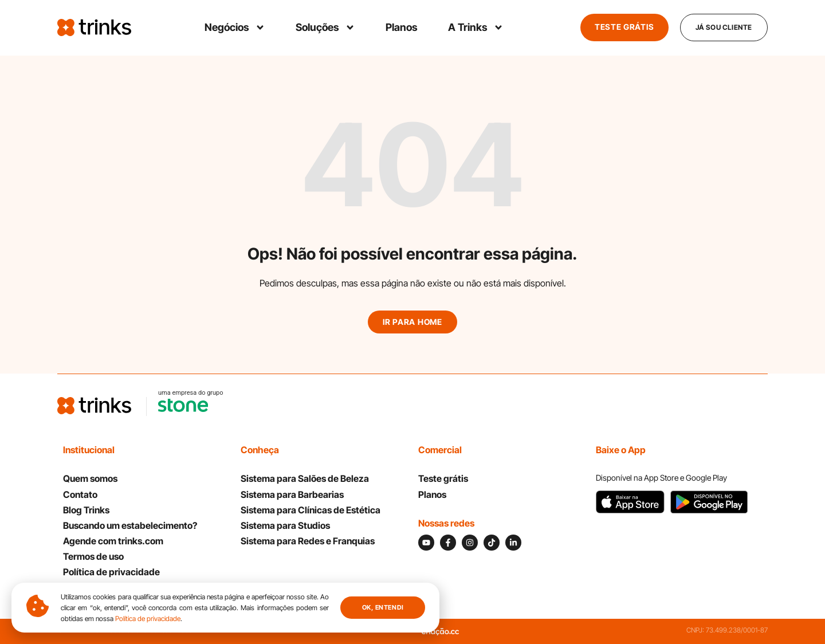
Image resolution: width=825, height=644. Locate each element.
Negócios (234, 28)
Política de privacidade (148, 619)
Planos (401, 27)
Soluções (325, 28)
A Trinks (475, 28)
